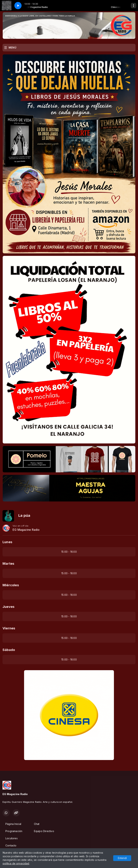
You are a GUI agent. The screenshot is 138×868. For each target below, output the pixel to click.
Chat (37, 824)
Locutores (11, 838)
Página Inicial (13, 824)
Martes (8, 564)
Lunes (7, 542)
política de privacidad (16, 863)
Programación (14, 831)
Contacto (11, 845)
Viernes (9, 628)
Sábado (9, 650)
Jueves (8, 607)
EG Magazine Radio (26, 530)
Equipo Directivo (44, 831)
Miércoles (11, 585)
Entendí (122, 858)
